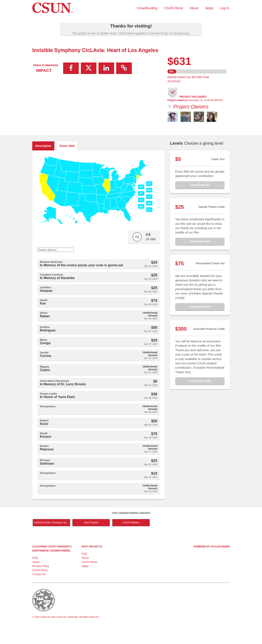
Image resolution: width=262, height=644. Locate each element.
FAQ (35, 575)
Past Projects (91, 540)
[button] (42, 92)
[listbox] (95, 92)
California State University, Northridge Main (52, 540)
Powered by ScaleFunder (212, 564)
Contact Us (39, 591)
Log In (225, 8)
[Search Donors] (56, 267)
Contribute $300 (200, 398)
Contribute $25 (200, 259)
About (194, 8)
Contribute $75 (200, 324)
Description (43, 163)
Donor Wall (67, 163)
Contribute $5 (200, 202)
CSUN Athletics (131, 540)
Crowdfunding (147, 8)
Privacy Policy (41, 583)
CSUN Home (174, 8)
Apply (209, 8)
